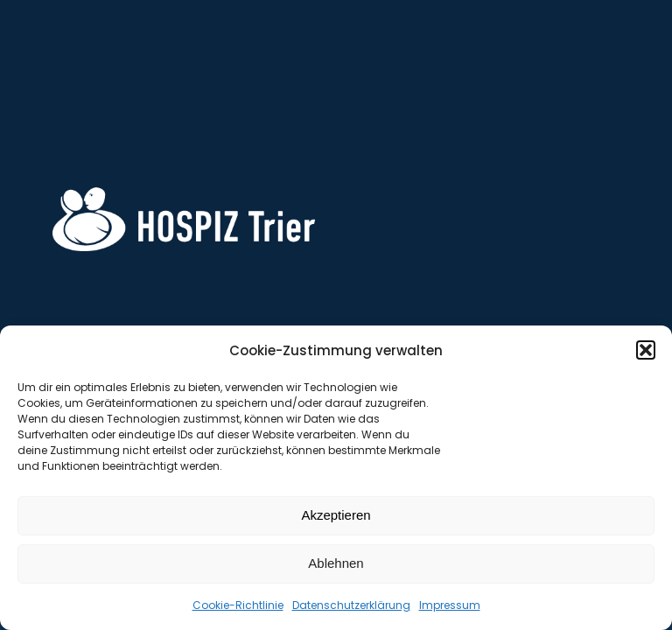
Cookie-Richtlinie (238, 605)
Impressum (450, 605)
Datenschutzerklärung (351, 605)
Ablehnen (336, 563)
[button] (646, 350)
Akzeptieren (336, 515)
